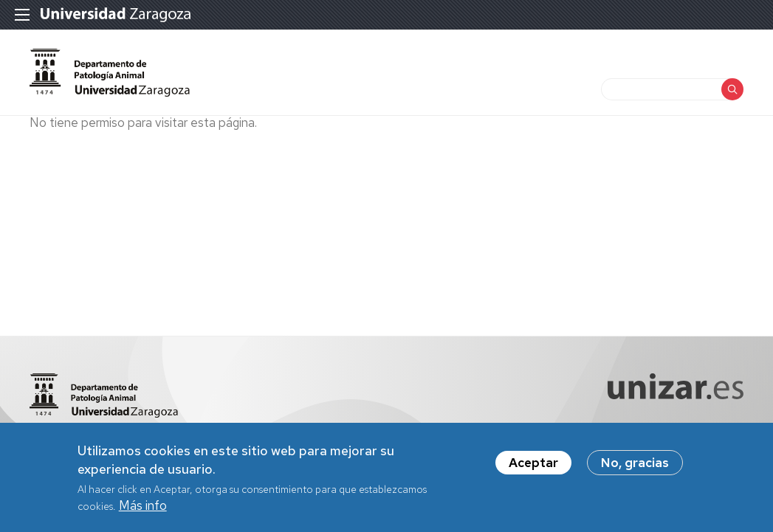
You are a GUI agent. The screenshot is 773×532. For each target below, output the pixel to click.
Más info (143, 505)
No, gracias (635, 463)
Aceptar (533, 463)
